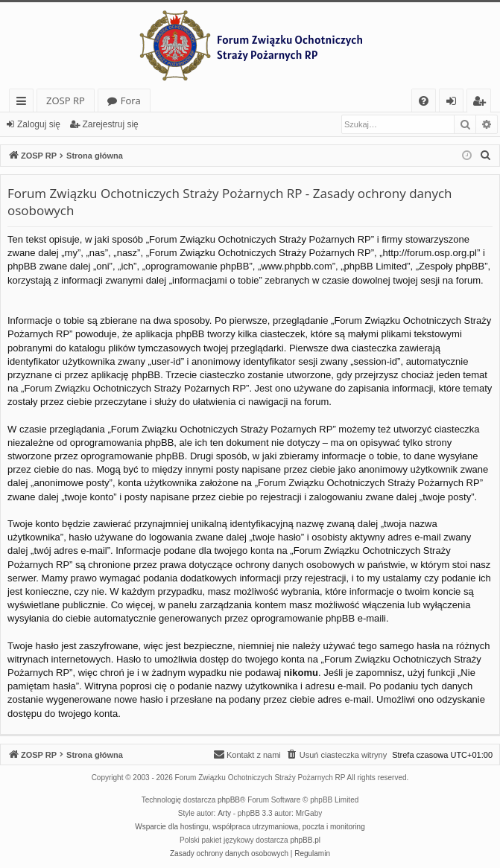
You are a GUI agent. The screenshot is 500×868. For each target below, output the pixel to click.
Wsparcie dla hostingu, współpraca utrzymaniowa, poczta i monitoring (250, 827)
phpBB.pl (305, 840)
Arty (224, 813)
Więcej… (24, 103)
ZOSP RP (66, 100)
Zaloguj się (39, 124)
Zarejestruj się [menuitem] (483, 103)
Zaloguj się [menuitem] (454, 103)
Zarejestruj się (110, 124)
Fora (131, 100)
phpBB (229, 800)
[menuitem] (424, 101)
